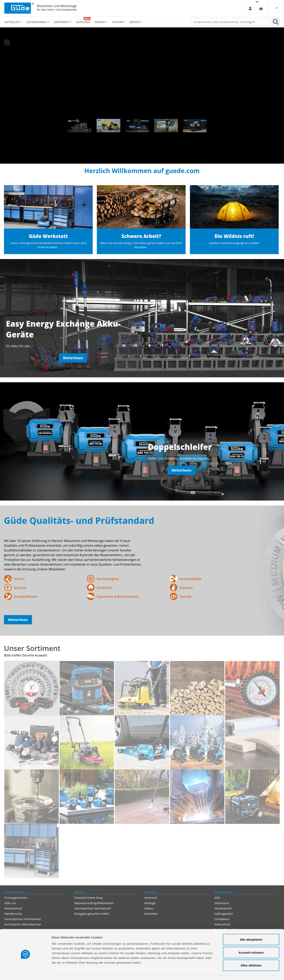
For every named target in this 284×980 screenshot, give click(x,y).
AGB (217, 898)
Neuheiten (151, 914)
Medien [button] (100, 22)
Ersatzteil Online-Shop (89, 898)
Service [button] (134, 22)
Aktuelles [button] (12, 22)
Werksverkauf (13, 908)
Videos (149, 908)
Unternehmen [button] (36, 22)
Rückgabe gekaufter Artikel (92, 914)
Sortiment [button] (61, 22)
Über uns (10, 903)
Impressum (222, 903)
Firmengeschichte (16, 898)
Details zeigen (210, 972)
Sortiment (151, 898)
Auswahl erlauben (251, 941)
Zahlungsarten (224, 914)
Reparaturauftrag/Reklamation (94, 903)
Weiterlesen (73, 358)
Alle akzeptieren (251, 928)
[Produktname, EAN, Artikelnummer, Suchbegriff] (231, 22)
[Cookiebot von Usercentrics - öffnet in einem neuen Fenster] (26, 972)
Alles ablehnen (251, 954)
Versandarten (223, 908)
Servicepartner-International (92, 908)
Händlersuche (13, 914)
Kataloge (83, 22)
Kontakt (118, 22)
